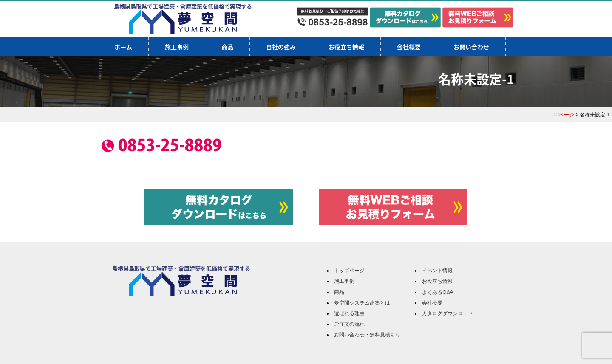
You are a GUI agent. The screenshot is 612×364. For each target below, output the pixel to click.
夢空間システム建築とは (362, 303)
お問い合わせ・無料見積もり (367, 335)
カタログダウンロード (448, 313)
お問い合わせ (471, 47)
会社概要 (409, 47)
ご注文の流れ (349, 324)
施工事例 (177, 47)
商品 (227, 47)
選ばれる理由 (349, 313)
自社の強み (281, 47)
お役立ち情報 (346, 47)
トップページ (349, 271)
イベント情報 (437, 271)
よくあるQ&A (438, 292)
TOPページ (561, 115)
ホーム (123, 47)
